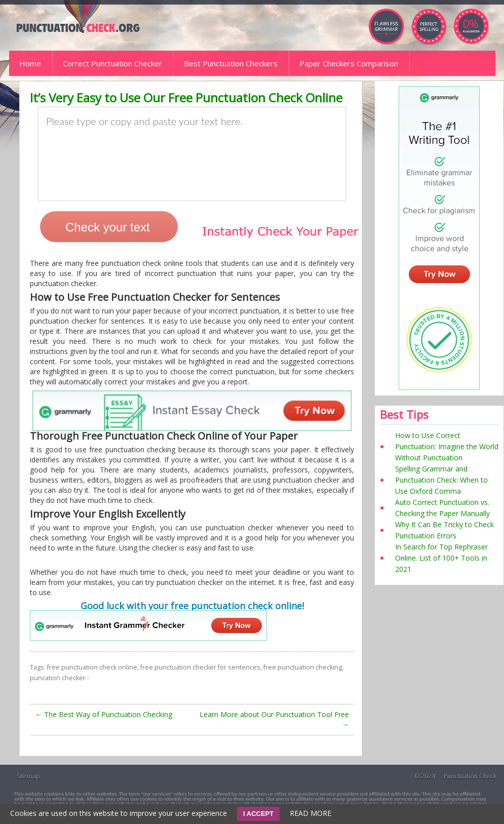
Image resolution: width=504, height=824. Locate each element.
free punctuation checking (303, 667)
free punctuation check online (92, 667)
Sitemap (28, 776)
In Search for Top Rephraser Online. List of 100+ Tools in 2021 (441, 558)
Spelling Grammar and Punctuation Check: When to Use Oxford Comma (441, 480)
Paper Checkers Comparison (349, 63)
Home (30, 63)
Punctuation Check (470, 776)
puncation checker (58, 678)
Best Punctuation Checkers (231, 63)
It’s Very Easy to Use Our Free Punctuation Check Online (186, 97)
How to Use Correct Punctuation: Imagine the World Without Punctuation (447, 446)
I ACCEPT (258, 814)
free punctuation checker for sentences (200, 667)
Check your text (108, 227)
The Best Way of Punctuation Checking (104, 714)
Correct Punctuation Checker (112, 63)
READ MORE (311, 813)
